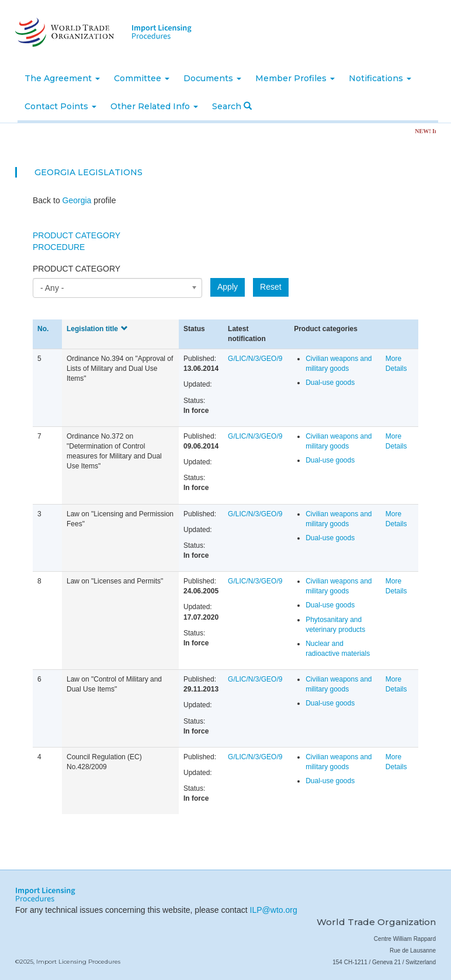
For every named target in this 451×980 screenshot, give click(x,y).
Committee (142, 78)
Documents (212, 78)
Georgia (55, 172)
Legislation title (97, 329)
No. (43, 329)
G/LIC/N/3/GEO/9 (255, 359)
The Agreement (62, 78)
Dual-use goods (330, 383)
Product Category (77, 235)
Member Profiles (295, 78)
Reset (271, 287)
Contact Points (60, 106)
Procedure (59, 247)
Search (232, 106)
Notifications (380, 78)
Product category (77, 269)
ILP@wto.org (274, 910)
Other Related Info (154, 106)
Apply (228, 287)
